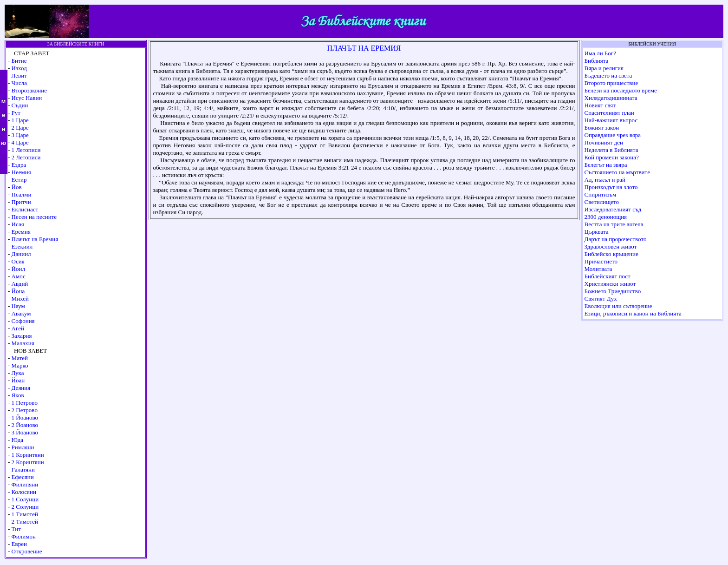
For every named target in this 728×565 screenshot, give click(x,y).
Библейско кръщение (611, 254)
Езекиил (22, 246)
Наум (18, 306)
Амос (19, 276)
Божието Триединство (613, 291)
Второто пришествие (611, 83)
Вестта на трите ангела (614, 224)
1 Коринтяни (28, 455)
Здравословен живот (611, 246)
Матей (20, 358)
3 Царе (20, 135)
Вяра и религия (604, 68)
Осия (18, 261)
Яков (18, 395)
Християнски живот (610, 284)
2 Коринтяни (28, 462)
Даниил (21, 254)
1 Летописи (26, 150)
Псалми (22, 194)
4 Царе (20, 142)
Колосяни (24, 492)
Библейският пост (608, 276)
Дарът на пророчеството (616, 239)
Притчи (21, 202)
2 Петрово (25, 410)
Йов (17, 187)
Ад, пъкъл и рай (605, 180)
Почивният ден (604, 142)
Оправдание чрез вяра (613, 135)
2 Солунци (25, 507)
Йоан (18, 380)
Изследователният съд (613, 209)
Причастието (601, 261)
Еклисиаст (25, 209)
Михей (20, 299)
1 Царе (20, 120)
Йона (18, 291)
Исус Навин (27, 98)
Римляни (23, 447)
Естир (19, 180)
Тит (16, 529)
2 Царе (20, 128)
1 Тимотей (25, 514)
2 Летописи (26, 157)
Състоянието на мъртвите (617, 172)
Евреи (19, 544)
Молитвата (598, 269)
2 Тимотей (25, 522)
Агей (18, 328)
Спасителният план (609, 113)
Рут (16, 113)
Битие (19, 61)
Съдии (20, 105)
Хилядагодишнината (611, 98)
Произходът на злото (611, 187)
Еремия (21, 232)
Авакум (21, 313)
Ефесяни (23, 477)
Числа (19, 83)
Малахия (23, 343)
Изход (19, 68)
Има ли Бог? (600, 53)
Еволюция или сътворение (618, 306)
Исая (18, 224)
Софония (23, 321)
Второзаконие (29, 90)
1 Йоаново (25, 417)
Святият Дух (601, 299)
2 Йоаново (25, 425)
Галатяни (23, 470)
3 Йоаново (25, 432)
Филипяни (25, 484)
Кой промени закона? (612, 157)
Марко (20, 365)
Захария (22, 336)
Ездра (19, 165)
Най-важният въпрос (611, 120)
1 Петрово (25, 403)
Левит (19, 76)
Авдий (20, 284)
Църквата (597, 232)
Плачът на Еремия (35, 239)
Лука (18, 373)
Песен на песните (34, 217)
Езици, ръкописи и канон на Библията (633, 313)
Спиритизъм (601, 194)
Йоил (18, 269)
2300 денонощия (606, 217)
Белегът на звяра (606, 165)
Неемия (21, 172)
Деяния (21, 388)
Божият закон (602, 128)
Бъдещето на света (608, 76)
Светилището (602, 202)
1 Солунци (25, 499)
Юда (17, 440)
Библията (597, 61)
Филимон (24, 536)
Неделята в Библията (611, 150)
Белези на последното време (621, 90)
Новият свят (600, 105)
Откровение (27, 551)
